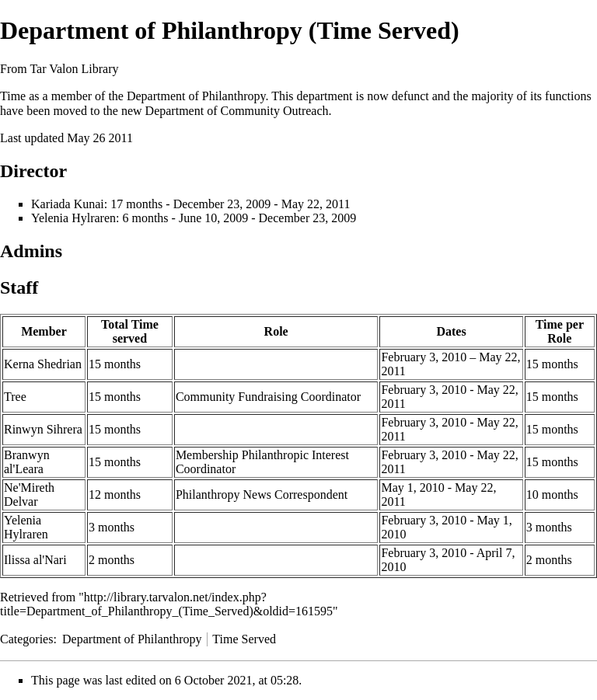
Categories (26, 639)
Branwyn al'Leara (27, 462)
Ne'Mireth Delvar (29, 495)
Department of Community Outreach (237, 111)
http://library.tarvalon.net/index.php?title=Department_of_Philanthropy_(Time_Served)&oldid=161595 (166, 604)
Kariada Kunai (68, 204)
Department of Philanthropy (196, 96)
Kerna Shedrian (43, 364)
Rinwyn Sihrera (43, 429)
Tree (15, 397)
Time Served (244, 639)
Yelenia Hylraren (73, 218)
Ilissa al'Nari (35, 560)
